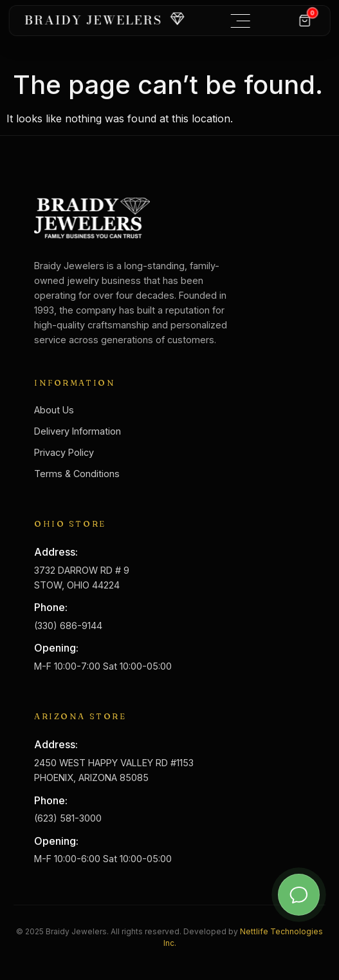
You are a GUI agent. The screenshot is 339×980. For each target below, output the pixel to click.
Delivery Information (78, 431)
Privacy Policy (64, 452)
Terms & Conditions (77, 474)
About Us (54, 410)
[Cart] (305, 21)
